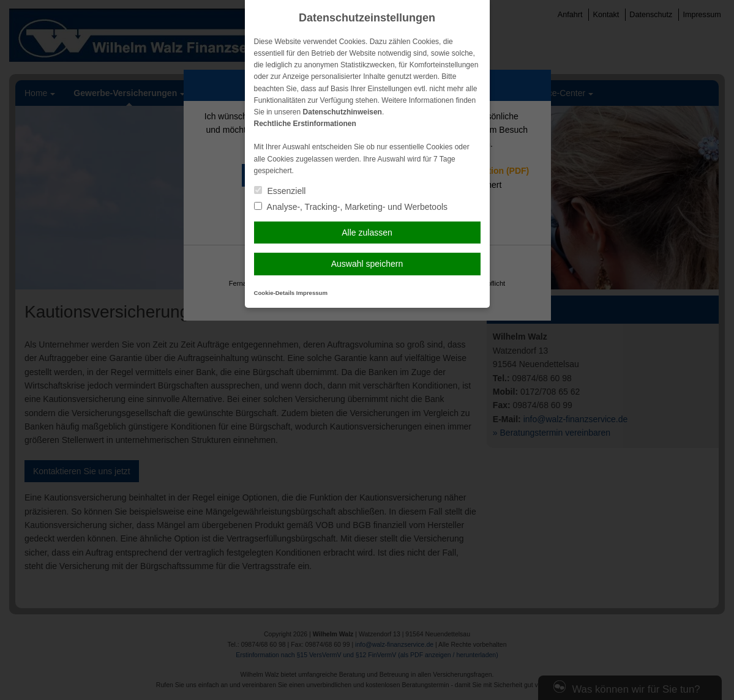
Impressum (312, 293)
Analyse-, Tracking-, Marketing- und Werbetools (351, 207)
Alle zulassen (367, 233)
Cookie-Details (275, 293)
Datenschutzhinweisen (343, 112)
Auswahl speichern (367, 264)
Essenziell (280, 191)
